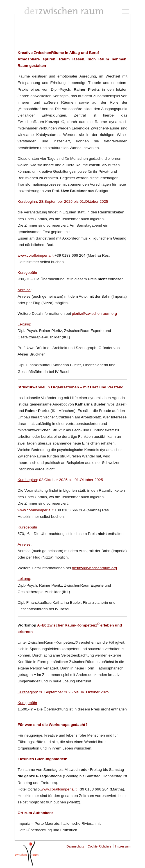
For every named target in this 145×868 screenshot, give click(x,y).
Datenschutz (75, 846)
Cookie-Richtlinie (99, 846)
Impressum (123, 846)
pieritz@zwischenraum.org (94, 314)
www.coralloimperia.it (36, 255)
